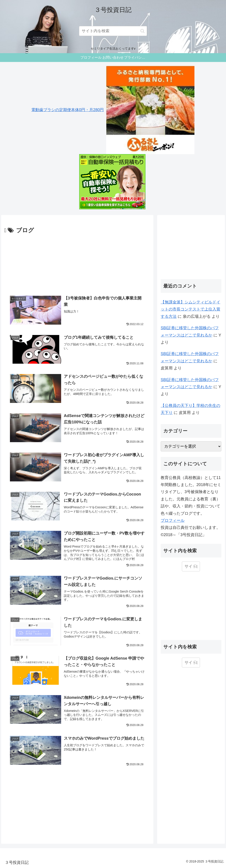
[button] (142, 31)
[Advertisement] (77, 262)
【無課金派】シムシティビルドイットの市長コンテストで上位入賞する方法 (190, 309)
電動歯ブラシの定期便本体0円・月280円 (68, 110)
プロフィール (173, 520)
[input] (113, 31)
